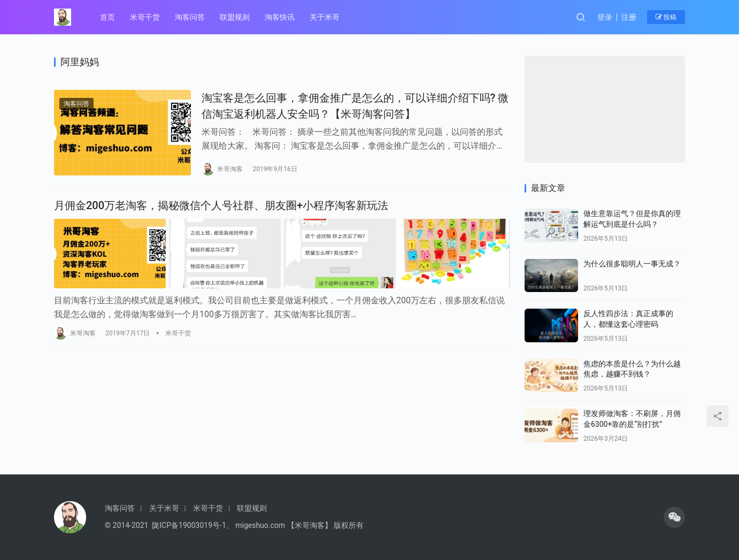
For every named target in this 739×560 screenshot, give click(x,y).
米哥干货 (145, 17)
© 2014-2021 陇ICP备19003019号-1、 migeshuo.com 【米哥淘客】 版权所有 (234, 525)
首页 (107, 17)
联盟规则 (235, 17)
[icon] (674, 517)
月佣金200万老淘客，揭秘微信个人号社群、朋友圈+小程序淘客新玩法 (221, 204)
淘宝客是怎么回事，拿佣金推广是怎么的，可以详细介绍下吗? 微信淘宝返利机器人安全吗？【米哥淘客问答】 (347, 106)
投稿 (666, 17)
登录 (605, 17)
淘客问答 (190, 17)
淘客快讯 (280, 17)
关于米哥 (325, 17)
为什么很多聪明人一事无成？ (632, 264)
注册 (629, 17)
